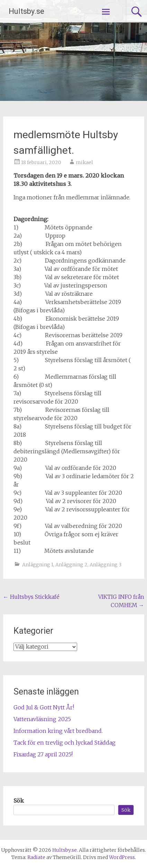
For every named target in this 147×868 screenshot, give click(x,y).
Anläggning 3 (105, 565)
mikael (84, 162)
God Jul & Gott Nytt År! (44, 707)
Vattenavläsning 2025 (42, 719)
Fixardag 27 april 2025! (43, 754)
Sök (19, 801)
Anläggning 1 (38, 565)
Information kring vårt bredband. (58, 731)
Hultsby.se (26, 11)
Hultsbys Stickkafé (31, 597)
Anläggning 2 (71, 565)
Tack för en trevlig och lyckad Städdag (65, 743)
